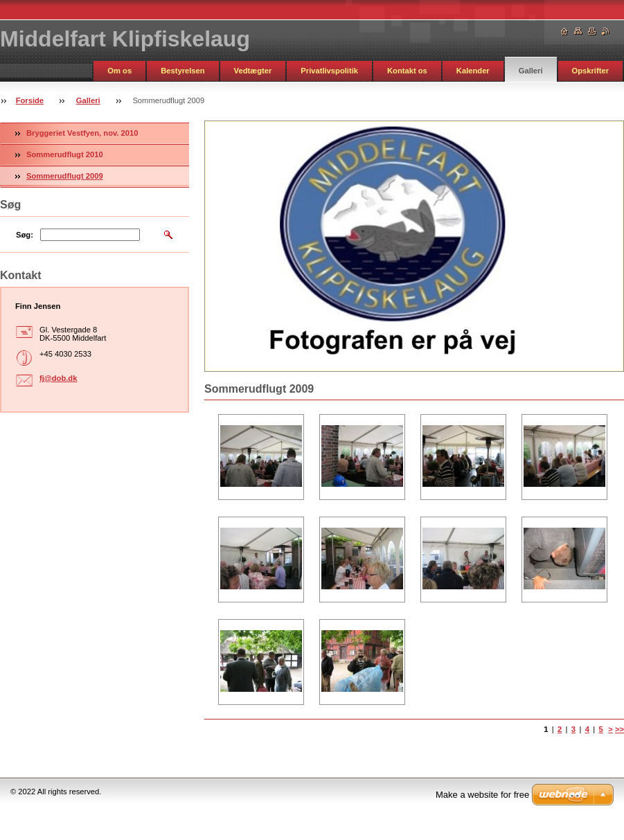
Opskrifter (590, 71)
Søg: (25, 235)
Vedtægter (253, 71)
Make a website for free (482, 795)
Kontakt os (407, 71)
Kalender (473, 71)
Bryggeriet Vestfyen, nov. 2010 (82, 133)
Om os (119, 71)
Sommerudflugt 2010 (65, 154)
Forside (30, 100)
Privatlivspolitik (329, 71)
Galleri (531, 71)
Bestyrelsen (182, 71)
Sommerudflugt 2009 (65, 176)
